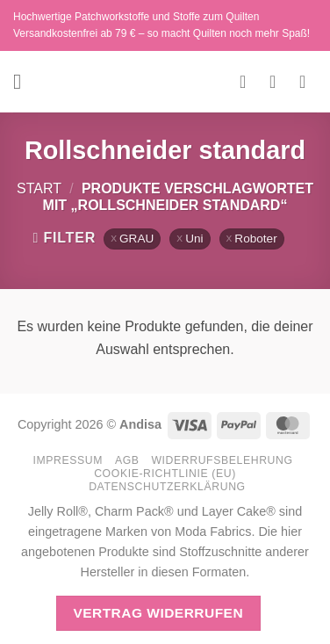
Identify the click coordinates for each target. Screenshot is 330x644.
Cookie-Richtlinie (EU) (165, 474)
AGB (127, 460)
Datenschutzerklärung (167, 487)
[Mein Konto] (278, 82)
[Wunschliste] (248, 82)
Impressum (68, 460)
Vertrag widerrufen (158, 613)
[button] (24, 81)
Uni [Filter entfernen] (194, 239)
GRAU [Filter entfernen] (136, 239)
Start (39, 188)
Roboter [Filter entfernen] (255, 239)
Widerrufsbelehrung (222, 460)
